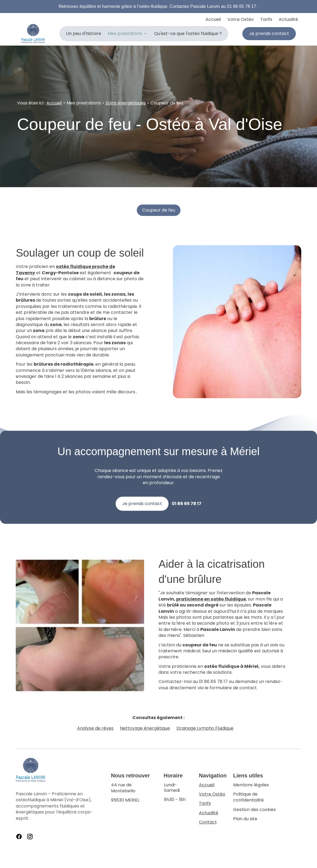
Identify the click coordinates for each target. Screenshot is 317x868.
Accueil (213, 19)
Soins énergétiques (126, 103)
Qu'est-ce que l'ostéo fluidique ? (188, 33)
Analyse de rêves (95, 728)
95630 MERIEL (134, 793)
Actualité (288, 19)
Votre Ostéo (241, 19)
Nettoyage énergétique (145, 728)
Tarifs (266, 19)
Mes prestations (125, 33)
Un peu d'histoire (84, 33)
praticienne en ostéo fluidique (211, 599)
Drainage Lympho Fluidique (205, 728)
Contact (208, 822)
